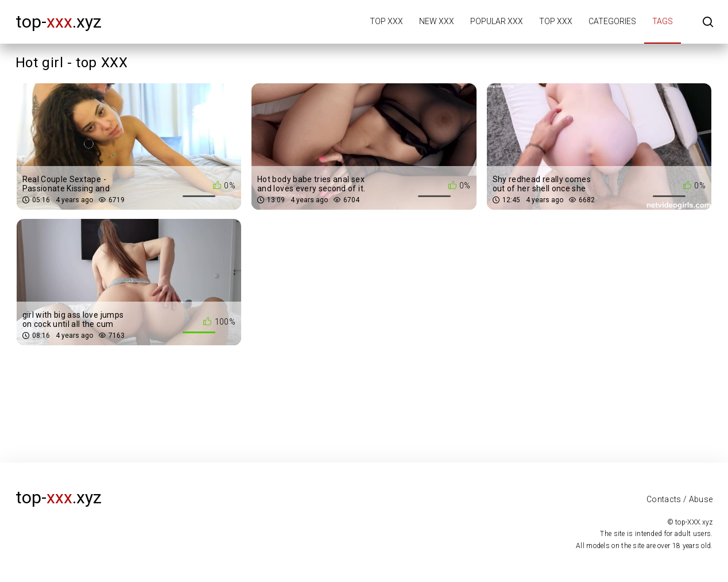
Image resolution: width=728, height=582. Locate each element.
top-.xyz (59, 22)
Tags (663, 21)
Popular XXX (497, 21)
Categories (612, 21)
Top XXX (386, 21)
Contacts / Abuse (680, 499)
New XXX (437, 21)
